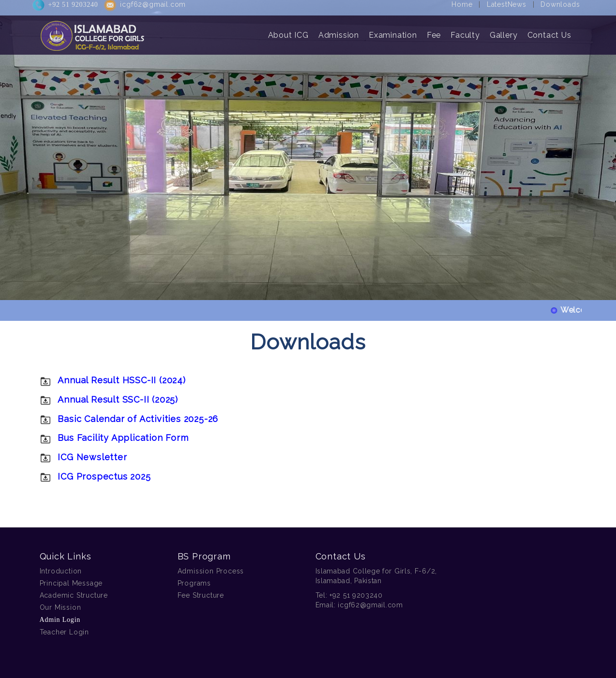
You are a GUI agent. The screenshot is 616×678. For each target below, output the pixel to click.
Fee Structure (201, 595)
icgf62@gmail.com (370, 605)
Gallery (504, 30)
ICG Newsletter (92, 457)
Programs (194, 583)
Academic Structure (74, 595)
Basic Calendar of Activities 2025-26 (138, 419)
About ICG (288, 30)
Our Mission (60, 607)
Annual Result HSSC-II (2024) (121, 380)
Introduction (61, 571)
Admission (339, 30)
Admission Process (211, 571)
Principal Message (71, 583)
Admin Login (60, 620)
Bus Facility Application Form (123, 438)
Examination (393, 30)
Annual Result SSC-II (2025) (118, 399)
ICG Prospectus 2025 (104, 476)
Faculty (465, 30)
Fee (434, 30)
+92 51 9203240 (356, 595)
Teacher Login (64, 632)
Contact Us (549, 30)
